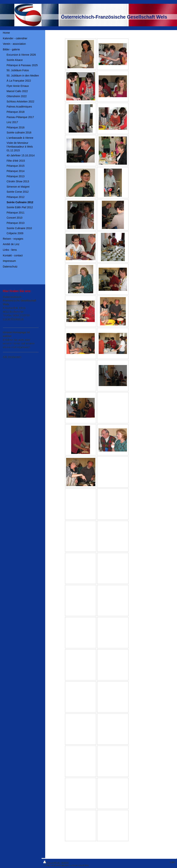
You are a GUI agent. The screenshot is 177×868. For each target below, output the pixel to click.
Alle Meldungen (12, 357)
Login (173, 862)
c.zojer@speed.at (13, 319)
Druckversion (52, 863)
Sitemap (65, 863)
